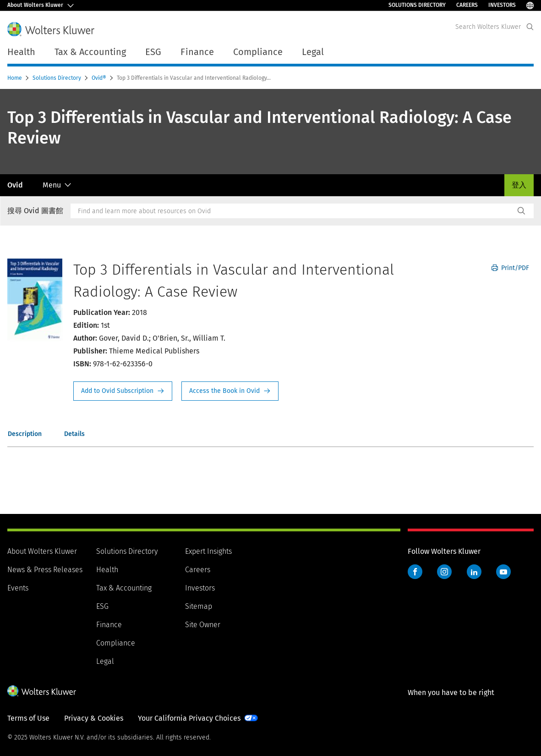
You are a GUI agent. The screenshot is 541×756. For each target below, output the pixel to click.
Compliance (116, 643)
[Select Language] (530, 5)
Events (18, 588)
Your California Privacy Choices (189, 718)
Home (15, 78)
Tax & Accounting (124, 588)
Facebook (415, 572)
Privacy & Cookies (94, 718)
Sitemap (199, 606)
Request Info (123, 391)
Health (107, 570)
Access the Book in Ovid (230, 391)
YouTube (503, 572)
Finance (109, 625)
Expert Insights (208, 551)
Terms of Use (28, 718)
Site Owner (203, 625)
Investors (502, 5)
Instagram (444, 572)
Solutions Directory (417, 5)
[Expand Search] (530, 27)
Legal (105, 661)
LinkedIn (474, 572)
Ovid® (100, 78)
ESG (102, 606)
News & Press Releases (45, 570)
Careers (467, 5)
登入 (519, 185)
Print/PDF (510, 268)
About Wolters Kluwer (42, 551)
